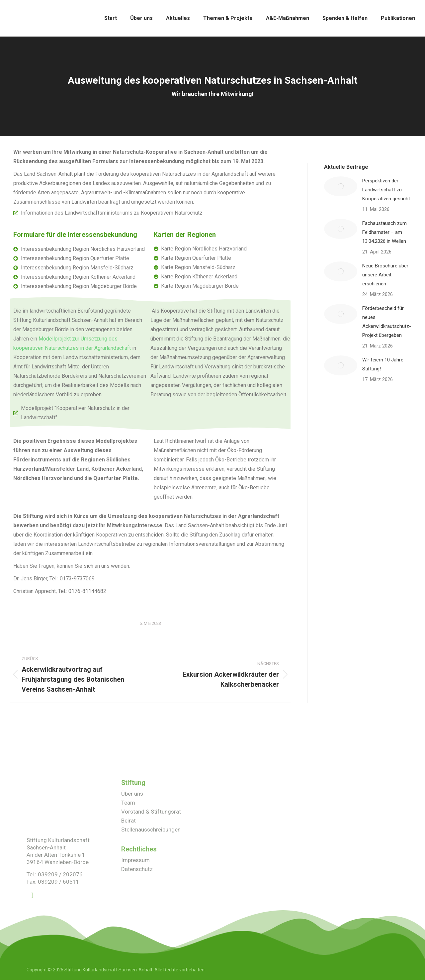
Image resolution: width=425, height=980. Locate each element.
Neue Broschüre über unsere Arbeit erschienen (385, 275)
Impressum (135, 860)
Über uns (132, 794)
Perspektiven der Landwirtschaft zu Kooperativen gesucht (386, 190)
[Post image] (341, 186)
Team (128, 803)
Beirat (128, 821)
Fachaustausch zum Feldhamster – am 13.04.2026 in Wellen (384, 232)
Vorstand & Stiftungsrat (151, 812)
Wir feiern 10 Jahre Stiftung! (383, 364)
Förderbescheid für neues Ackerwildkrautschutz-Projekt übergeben (387, 322)
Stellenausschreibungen (151, 830)
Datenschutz (137, 869)
